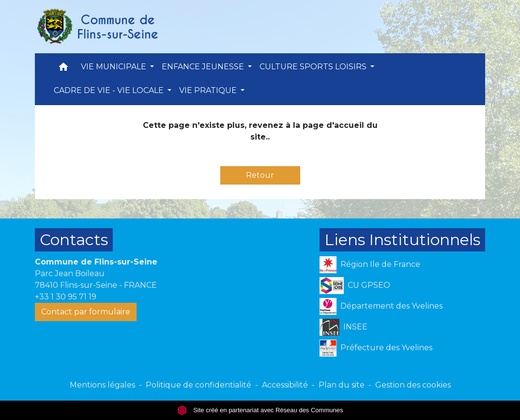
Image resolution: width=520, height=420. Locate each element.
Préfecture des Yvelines (376, 348)
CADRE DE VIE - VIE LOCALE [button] (110, 90)
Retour (260, 175)
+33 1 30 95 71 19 (66, 297)
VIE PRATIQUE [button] (209, 90)
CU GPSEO (355, 286)
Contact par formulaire (86, 312)
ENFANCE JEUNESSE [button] (204, 67)
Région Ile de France (370, 265)
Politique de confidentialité (199, 385)
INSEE (344, 327)
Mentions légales (102, 385)
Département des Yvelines (381, 306)
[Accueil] (97, 27)
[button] (63, 69)
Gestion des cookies (413, 385)
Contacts (74, 240)
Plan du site (342, 385)
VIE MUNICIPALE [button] (115, 67)
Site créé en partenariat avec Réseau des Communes (260, 410)
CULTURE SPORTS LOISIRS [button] (314, 67)
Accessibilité (285, 385)
